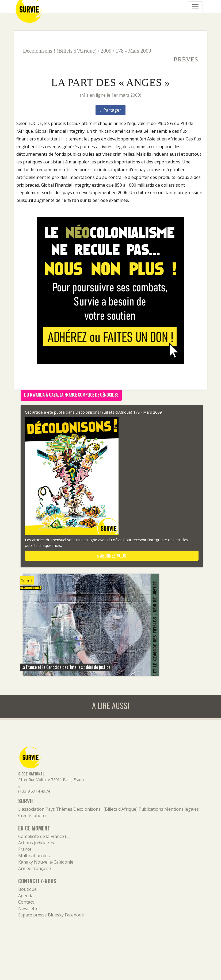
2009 (106, 51)
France (25, 849)
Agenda (26, 896)
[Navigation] (195, 7)
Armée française (35, 868)
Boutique (27, 889)
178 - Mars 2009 (133, 51)
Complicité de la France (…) (44, 836)
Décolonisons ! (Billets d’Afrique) (60, 51)
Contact (26, 902)
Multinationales (34, 856)
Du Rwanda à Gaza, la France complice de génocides (71, 395)
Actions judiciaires (36, 843)
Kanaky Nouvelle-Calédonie (46, 862)
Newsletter (29, 908)
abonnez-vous (112, 556)
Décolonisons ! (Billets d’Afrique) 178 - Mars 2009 (119, 412)
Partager (111, 110)
